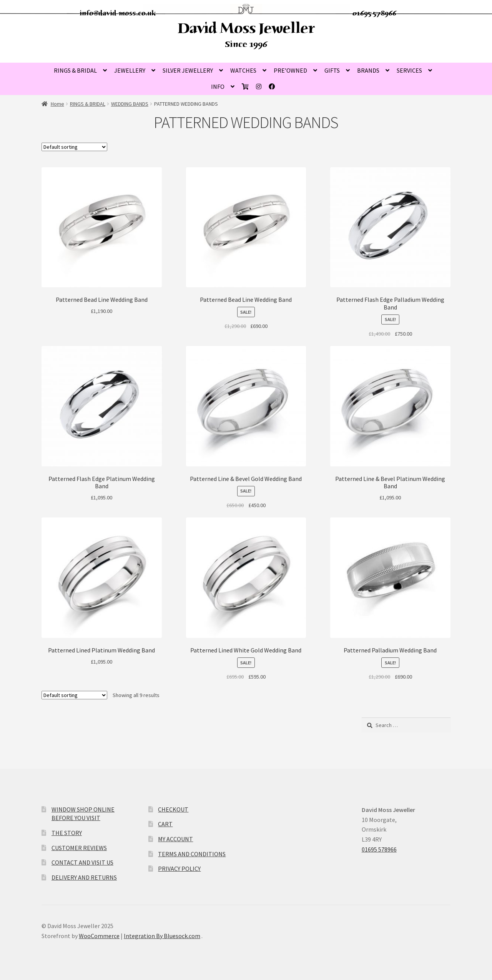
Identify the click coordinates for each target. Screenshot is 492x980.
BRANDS (368, 70)
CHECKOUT (173, 809)
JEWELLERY (130, 70)
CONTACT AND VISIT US (82, 862)
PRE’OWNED (290, 70)
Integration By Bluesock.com (162, 936)
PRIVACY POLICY (179, 869)
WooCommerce (99, 936)
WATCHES (243, 70)
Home (57, 104)
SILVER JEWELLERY (188, 70)
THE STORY (67, 833)
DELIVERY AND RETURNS (84, 877)
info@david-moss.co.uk (118, 13)
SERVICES (409, 70)
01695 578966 (374, 13)
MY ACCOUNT (175, 839)
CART (165, 824)
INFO (218, 87)
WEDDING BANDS (130, 104)
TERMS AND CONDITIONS (192, 854)
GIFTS (332, 70)
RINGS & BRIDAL (75, 70)
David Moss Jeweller (246, 28)
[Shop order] (74, 147)
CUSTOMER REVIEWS (79, 848)
